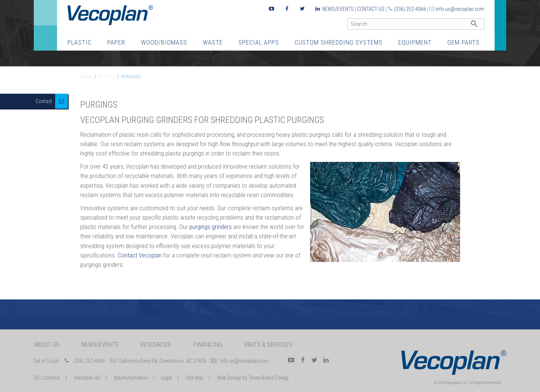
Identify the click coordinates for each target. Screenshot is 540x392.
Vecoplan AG (87, 378)
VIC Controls (47, 378)
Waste (213, 42)
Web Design (229, 378)
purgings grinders (211, 227)
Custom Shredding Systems (339, 42)
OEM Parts (463, 42)
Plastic (79, 42)
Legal (167, 378)
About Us (46, 344)
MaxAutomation (131, 378)
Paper (116, 42)
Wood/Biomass (164, 42)
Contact (44, 101)
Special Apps (259, 42)
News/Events (338, 9)
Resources (156, 344)
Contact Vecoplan (140, 255)
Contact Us (371, 9)
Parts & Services (268, 344)
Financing (208, 344)
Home (86, 77)
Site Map (195, 378)
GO (481, 26)
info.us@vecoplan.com (460, 9)
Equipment (415, 42)
